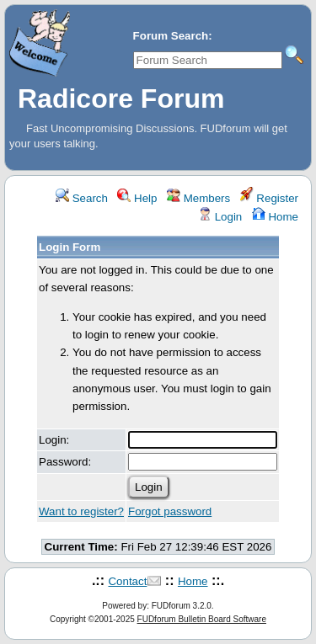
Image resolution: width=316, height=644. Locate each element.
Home (275, 217)
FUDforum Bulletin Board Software (202, 619)
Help (137, 198)
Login (220, 217)
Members (198, 198)
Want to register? (81, 511)
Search (82, 198)
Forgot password (170, 511)
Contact (127, 581)
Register (269, 198)
